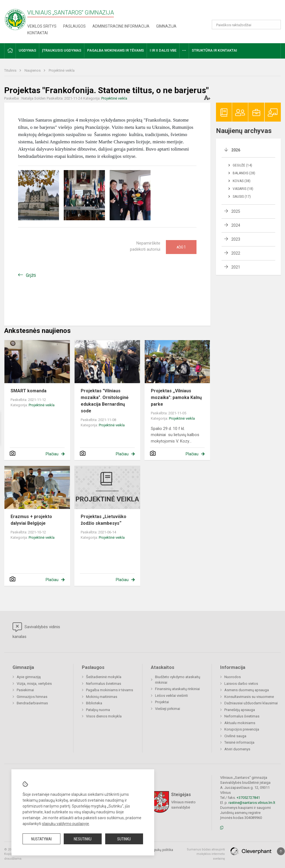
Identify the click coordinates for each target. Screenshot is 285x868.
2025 (236, 211)
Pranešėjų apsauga (240, 710)
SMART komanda (29, 391)
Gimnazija (166, 26)
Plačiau (52, 454)
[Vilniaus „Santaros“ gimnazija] (15, 18)
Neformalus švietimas (104, 684)
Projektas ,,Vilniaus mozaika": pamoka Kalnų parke (176, 397)
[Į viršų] (281, 851)
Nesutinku (83, 839)
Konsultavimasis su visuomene (249, 697)
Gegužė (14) (242, 165)
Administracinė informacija (121, 26)
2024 (236, 225)
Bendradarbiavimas (32, 703)
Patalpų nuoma (98, 710)
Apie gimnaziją (29, 677)
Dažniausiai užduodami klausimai (251, 703)
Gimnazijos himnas (32, 697)
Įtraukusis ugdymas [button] (62, 50)
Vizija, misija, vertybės (34, 684)
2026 (236, 150)
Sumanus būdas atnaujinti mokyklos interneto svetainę (206, 854)
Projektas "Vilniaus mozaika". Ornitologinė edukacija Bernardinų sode (105, 401)
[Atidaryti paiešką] (275, 25)
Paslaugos (74, 26)
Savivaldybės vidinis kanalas (36, 631)
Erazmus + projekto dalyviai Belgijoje (31, 520)
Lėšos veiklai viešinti (171, 696)
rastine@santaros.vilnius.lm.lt (252, 803)
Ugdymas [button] (27, 50)
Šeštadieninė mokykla (104, 677)
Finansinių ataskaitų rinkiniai (177, 689)
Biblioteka (94, 703)
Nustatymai (41, 839)
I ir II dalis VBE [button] (163, 50)
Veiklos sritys (42, 26)
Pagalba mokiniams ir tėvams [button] (116, 50)
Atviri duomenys (237, 749)
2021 (236, 267)
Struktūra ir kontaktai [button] (214, 50)
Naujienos (33, 70)
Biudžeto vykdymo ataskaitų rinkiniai (178, 680)
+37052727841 (248, 798)
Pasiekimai (25, 690)
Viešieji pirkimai (168, 709)
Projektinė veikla (62, 70)
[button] (243, 12)
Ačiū (181, 247)
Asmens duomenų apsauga (247, 690)
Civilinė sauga (235, 736)
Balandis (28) (244, 173)
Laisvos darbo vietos (241, 684)
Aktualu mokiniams (240, 723)
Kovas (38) (242, 181)
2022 (236, 253)
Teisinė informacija (239, 742)
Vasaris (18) (243, 189)
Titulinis (11, 70)
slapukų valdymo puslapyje (66, 824)
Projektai (162, 702)
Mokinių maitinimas (102, 697)
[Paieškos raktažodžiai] (246, 25)
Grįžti (31, 275)
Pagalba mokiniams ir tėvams (110, 690)
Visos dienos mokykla (104, 716)
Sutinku (124, 839)
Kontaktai (38, 33)
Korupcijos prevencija (242, 729)
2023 (236, 239)
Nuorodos (233, 677)
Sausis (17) (242, 197)
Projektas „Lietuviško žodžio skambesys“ (104, 520)
